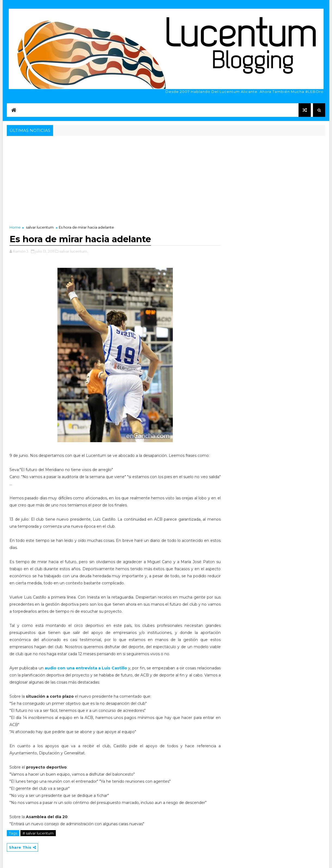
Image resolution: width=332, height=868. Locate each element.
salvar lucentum (40, 227)
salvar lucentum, (74, 251)
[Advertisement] (166, 178)
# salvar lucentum (38, 833)
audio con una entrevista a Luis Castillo (85, 668)
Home (15, 227)
